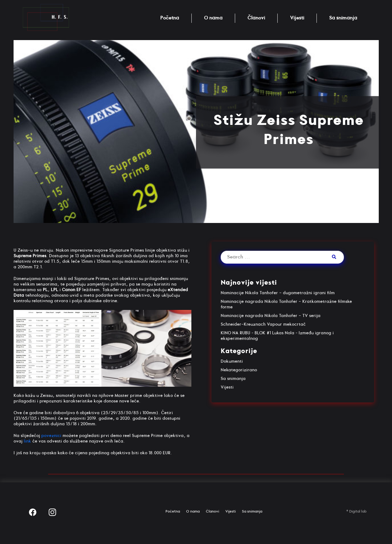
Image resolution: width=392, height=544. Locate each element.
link (27, 441)
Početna (170, 18)
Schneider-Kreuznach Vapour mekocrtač (263, 324)
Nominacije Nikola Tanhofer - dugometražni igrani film (278, 293)
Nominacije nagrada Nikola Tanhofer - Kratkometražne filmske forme (286, 304)
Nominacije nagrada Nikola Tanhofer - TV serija (271, 316)
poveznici (51, 436)
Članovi (256, 18)
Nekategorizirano (239, 370)
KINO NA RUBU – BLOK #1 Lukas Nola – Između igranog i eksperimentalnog (277, 336)
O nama (213, 18)
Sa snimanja (343, 18)
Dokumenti (232, 361)
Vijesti (297, 18)
